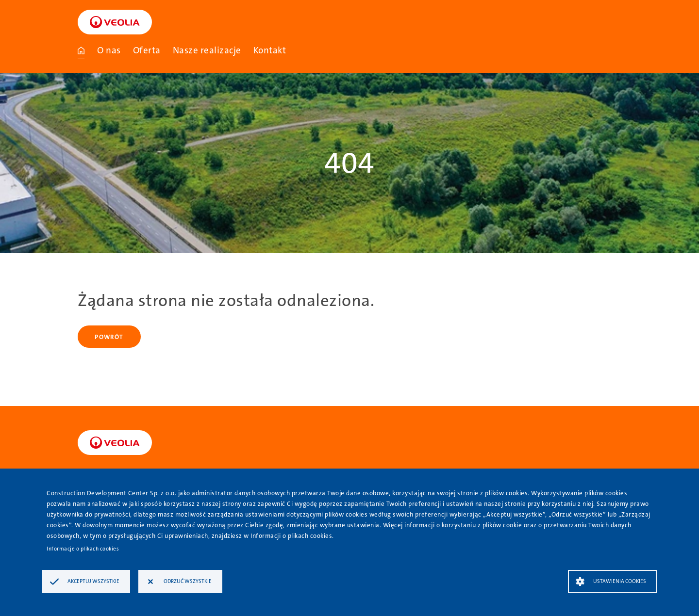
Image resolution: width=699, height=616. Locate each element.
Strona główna (81, 50)
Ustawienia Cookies (620, 581)
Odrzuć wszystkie (188, 581)
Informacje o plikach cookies (83, 549)
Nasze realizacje (207, 50)
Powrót (109, 337)
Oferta (147, 50)
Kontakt (270, 50)
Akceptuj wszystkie (93, 581)
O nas (109, 50)
